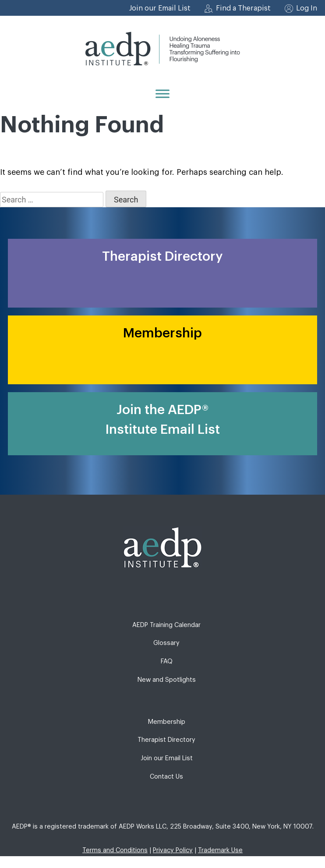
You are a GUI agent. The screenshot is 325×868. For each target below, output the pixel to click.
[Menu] (162, 94)
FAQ (167, 661)
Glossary (166, 643)
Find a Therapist (243, 8)
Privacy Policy (173, 850)
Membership (167, 722)
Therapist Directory (166, 740)
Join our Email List (160, 8)
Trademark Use (220, 850)
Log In (307, 8)
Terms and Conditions (115, 850)
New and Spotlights (167, 680)
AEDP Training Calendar (166, 625)
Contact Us (166, 777)
